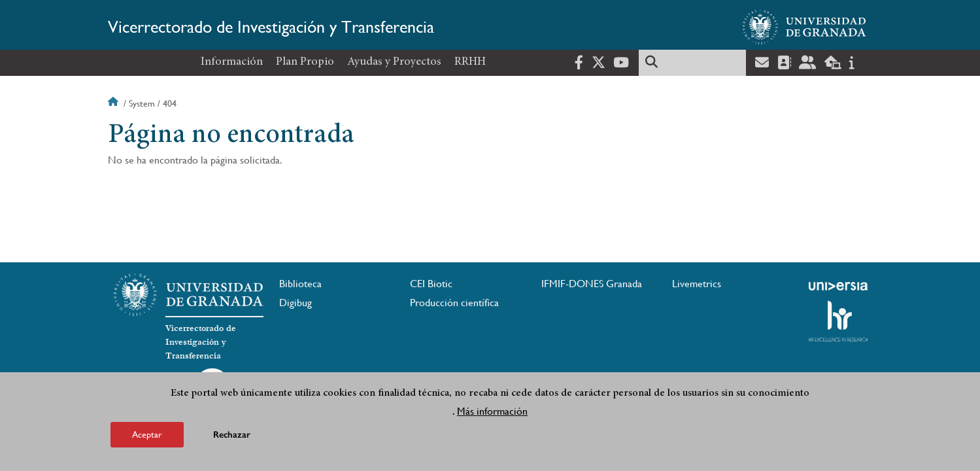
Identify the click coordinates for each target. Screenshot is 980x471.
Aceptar (147, 438)
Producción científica (454, 303)
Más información (492, 414)
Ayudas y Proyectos (394, 62)
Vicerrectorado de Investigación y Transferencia (271, 27)
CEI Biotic (431, 284)
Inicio (114, 103)
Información (232, 62)
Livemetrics (697, 284)
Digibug (296, 303)
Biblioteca (300, 284)
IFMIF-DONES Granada (592, 284)
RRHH (470, 62)
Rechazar (232, 438)
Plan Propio (305, 62)
